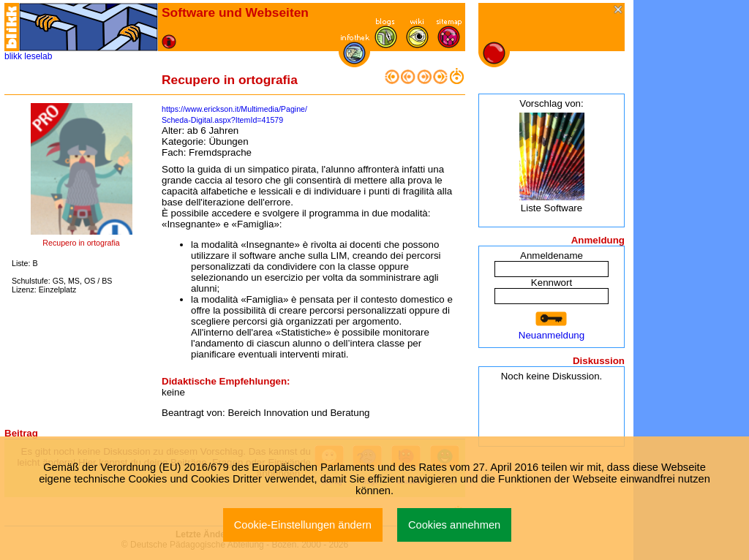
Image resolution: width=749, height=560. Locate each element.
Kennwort (552, 283)
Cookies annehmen (454, 525)
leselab (38, 56)
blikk (13, 56)
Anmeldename (552, 256)
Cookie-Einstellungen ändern (303, 525)
